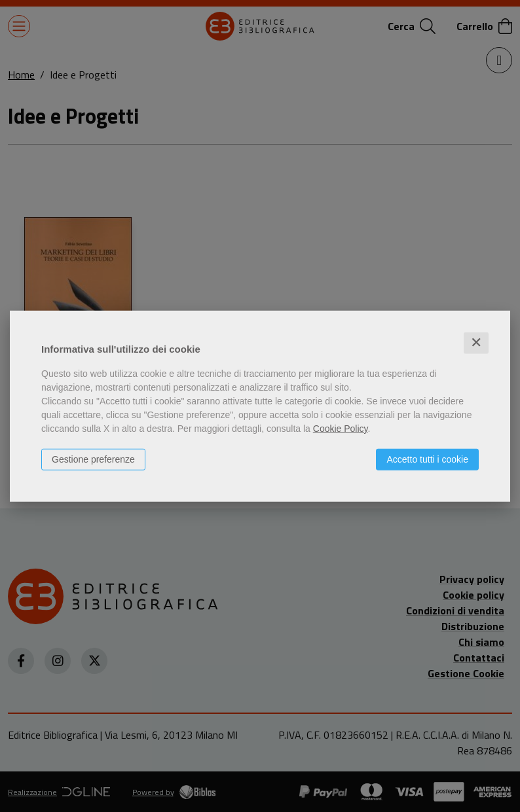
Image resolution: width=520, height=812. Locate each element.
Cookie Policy (341, 429)
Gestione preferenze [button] (93, 459)
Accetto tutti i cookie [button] (427, 459)
